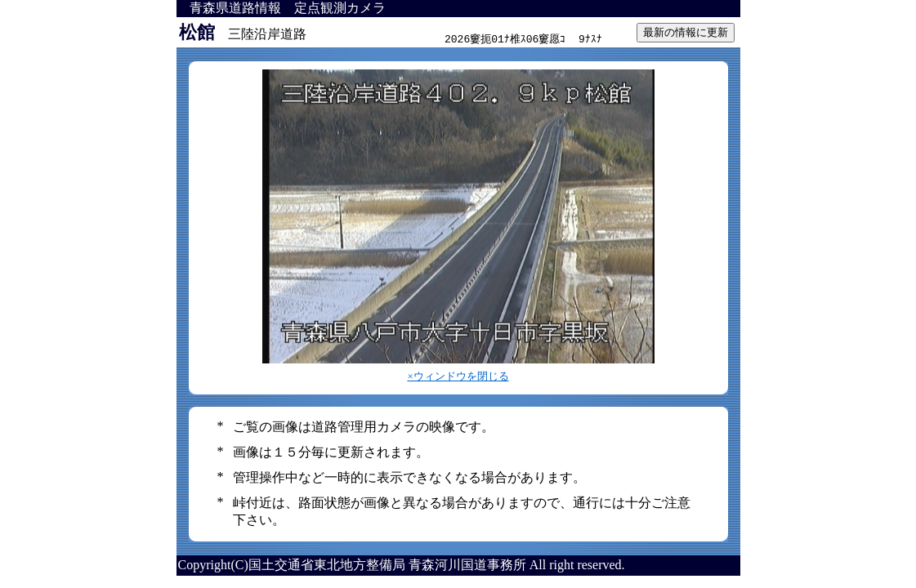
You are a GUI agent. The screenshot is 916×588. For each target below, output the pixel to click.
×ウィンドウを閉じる (458, 376)
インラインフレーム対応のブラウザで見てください (524, 33)
